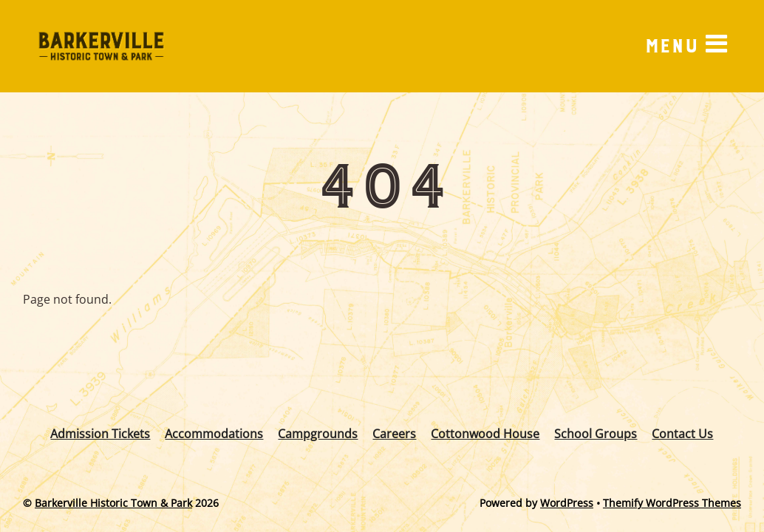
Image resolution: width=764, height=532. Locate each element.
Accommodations (214, 434)
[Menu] (686, 46)
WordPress (567, 503)
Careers (394, 434)
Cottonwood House (485, 434)
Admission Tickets (100, 434)
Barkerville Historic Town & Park (113, 503)
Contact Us (682, 434)
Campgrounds (318, 434)
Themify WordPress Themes (672, 503)
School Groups (596, 434)
